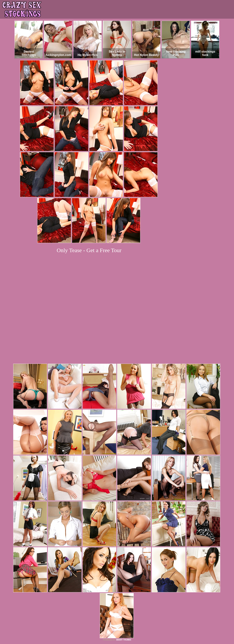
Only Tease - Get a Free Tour (89, 250)
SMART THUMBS (124, 589)
